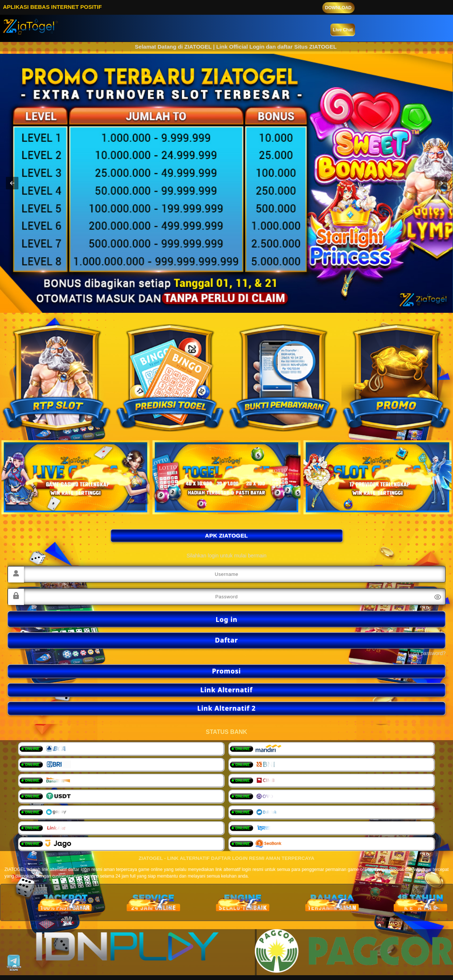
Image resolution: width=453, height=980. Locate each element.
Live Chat (343, 30)
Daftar (226, 640)
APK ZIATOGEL (226, 535)
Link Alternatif (226, 690)
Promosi (227, 671)
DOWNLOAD (338, 8)
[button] (12, 183)
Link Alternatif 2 (227, 708)
